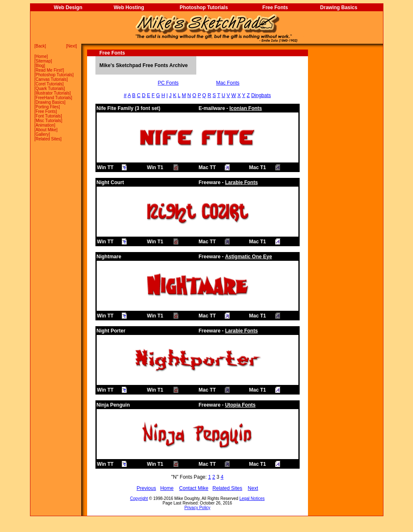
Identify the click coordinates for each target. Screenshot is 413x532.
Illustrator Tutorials (53, 93)
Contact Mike (194, 488)
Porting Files (47, 107)
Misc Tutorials (48, 121)
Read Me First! (49, 70)
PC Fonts (168, 83)
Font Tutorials (48, 116)
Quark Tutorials (50, 89)
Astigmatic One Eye (249, 257)
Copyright (139, 498)
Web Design (68, 7)
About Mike (46, 130)
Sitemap (43, 61)
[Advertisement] (345, 175)
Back (40, 46)
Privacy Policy (197, 508)
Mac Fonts (228, 83)
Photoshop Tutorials (204, 7)
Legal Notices (252, 498)
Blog (40, 66)
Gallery (42, 134)
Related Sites (48, 139)
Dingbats (261, 95)
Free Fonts (275, 7)
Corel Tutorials (49, 84)
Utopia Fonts (240, 405)
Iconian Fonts (246, 108)
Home (41, 56)
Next (71, 46)
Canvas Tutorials (51, 79)
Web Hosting (129, 7)
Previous (146, 488)
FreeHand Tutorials (53, 98)
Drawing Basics (339, 7)
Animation (45, 125)
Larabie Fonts (242, 182)
